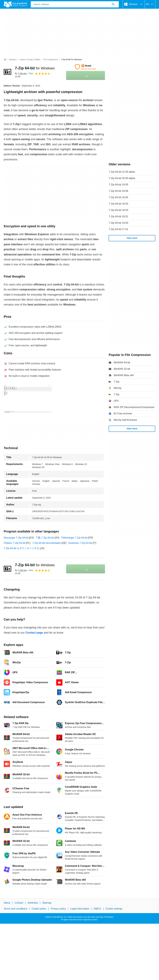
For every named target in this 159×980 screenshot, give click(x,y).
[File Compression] (51, 60)
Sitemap (47, 903)
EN (150, 4)
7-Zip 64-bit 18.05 (118, 197)
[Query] (75, 4)
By (21, 73)
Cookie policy (39, 909)
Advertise (33, 903)
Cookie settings (114, 909)
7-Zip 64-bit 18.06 (118, 191)
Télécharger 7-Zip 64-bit (74, 538)
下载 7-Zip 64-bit (45, 538)
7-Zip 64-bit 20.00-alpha (122, 178)
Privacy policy (58, 909)
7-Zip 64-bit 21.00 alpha (122, 172)
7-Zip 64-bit (35, 68)
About (7, 903)
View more (132, 238)
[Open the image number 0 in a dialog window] (28, 399)
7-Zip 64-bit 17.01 (118, 229)
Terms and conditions (15, 909)
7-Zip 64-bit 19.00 (118, 185)
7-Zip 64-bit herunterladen (47, 543)
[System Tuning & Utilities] (30, 60)
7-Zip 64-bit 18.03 (118, 210)
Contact (19, 903)
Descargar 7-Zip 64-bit (16, 538)
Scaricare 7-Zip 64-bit (80, 543)
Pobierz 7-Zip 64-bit (15, 543)
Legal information (80, 909)
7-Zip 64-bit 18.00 (118, 223)
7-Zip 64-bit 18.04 (118, 204)
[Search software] (113, 4)
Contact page (34, 633)
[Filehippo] (15, 4)
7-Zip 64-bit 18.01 (118, 216)
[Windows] (13, 60)
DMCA (97, 909)
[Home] (5, 60)
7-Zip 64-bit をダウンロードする (22, 548)
